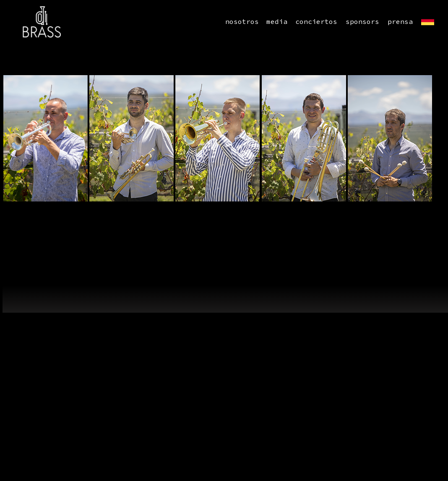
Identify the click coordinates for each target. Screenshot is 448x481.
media (277, 21)
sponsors (362, 21)
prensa (400, 21)
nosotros (242, 21)
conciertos (316, 21)
